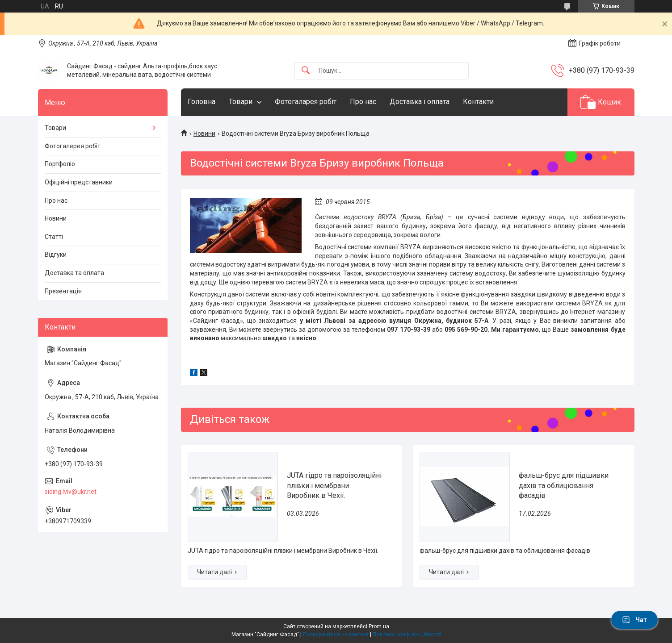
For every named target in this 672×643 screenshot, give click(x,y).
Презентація (63, 291)
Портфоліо (60, 164)
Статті (54, 237)
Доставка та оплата (74, 273)
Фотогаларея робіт (306, 102)
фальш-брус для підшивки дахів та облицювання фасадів (564, 485)
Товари (241, 102)
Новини (204, 134)
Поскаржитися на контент (336, 635)
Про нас (363, 102)
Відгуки (56, 255)
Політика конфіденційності (407, 635)
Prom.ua (379, 626)
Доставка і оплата (420, 102)
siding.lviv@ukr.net (71, 492)
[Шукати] (306, 71)
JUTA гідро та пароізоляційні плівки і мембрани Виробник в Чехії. (334, 485)
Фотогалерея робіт (73, 146)
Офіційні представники (79, 182)
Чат (634, 620)
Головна (202, 102)
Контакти (478, 102)
